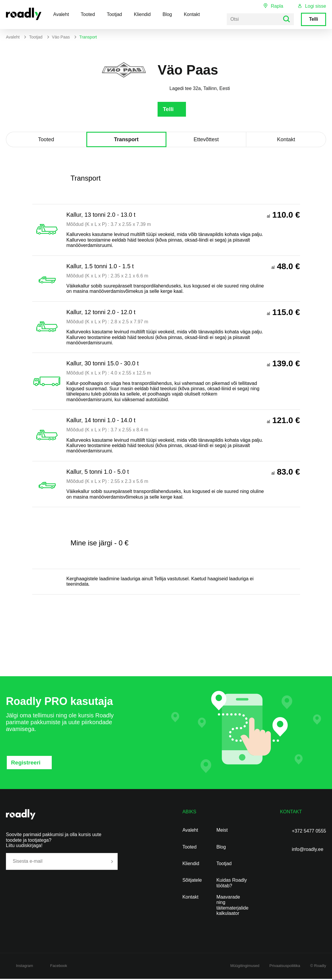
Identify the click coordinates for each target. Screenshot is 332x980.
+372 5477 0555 (309, 832)
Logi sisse (316, 6)
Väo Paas (61, 37)
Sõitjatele (192, 881)
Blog (167, 14)
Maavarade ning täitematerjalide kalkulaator (233, 906)
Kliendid (142, 14)
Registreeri (27, 764)
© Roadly (318, 967)
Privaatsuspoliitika (285, 967)
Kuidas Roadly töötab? (232, 884)
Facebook (59, 967)
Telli (314, 19)
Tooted (88, 14)
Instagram (25, 967)
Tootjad (114, 14)
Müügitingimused (245, 967)
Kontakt (192, 14)
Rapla (277, 6)
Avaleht (61, 14)
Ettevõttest (206, 141)
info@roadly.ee (308, 850)
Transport (126, 141)
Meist (222, 831)
